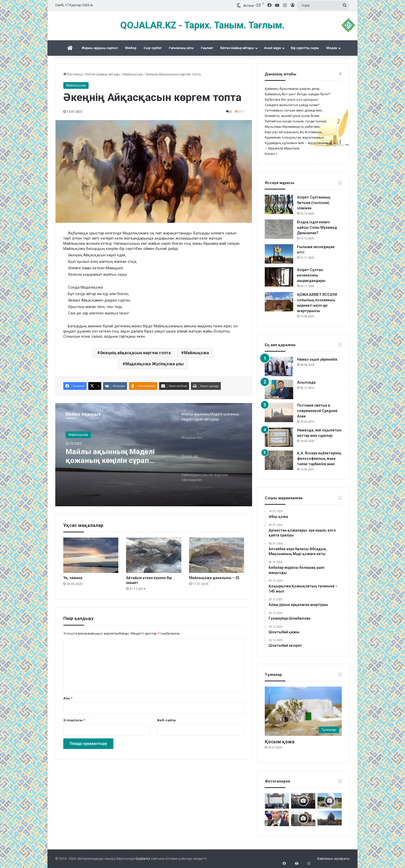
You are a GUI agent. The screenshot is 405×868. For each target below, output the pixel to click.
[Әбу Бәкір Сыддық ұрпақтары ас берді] (303, 818)
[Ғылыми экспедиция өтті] (279, 254)
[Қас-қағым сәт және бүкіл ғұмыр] (277, 818)
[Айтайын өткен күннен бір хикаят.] (154, 555)
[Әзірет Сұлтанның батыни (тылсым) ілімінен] (279, 204)
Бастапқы (73, 74)
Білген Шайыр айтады (237, 48)
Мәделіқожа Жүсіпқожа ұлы (154, 364)
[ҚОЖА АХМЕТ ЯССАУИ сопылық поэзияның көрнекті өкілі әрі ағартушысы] (279, 302)
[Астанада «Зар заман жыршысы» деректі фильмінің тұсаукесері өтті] (303, 801)
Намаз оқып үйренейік (317, 359)
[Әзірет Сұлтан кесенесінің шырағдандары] (279, 277)
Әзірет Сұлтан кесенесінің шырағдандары (311, 275)
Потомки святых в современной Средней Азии (317, 411)
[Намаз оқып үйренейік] (279, 366)
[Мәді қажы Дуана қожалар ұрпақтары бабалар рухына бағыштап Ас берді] (277, 801)
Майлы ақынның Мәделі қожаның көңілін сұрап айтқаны (112, 457)
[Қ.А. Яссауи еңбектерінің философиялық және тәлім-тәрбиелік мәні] (279, 460)
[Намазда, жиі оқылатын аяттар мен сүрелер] (279, 437)
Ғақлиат (207, 48)
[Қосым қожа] (303, 711)
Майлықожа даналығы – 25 (214, 578)
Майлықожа (133, 74)
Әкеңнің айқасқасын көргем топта (135, 353)
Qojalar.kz (143, 859)
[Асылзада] (279, 389)
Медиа (332, 48)
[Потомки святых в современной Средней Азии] (279, 412)
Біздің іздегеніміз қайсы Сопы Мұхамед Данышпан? (317, 227)
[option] (154, 455)
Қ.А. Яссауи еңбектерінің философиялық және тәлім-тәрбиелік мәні (319, 459)
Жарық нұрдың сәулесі (100, 48)
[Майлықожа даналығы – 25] (217, 555)
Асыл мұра (272, 48)
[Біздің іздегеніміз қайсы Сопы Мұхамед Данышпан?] (279, 229)
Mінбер (131, 48)
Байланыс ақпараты (334, 859)
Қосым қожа (280, 742)
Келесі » (271, 154)
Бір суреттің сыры (305, 48)
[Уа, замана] (91, 555)
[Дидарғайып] (330, 801)
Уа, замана (73, 578)
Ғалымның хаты (181, 48)
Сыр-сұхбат (153, 48)
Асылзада (306, 382)
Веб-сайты (167, 720)
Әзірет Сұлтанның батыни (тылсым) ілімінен (314, 203)
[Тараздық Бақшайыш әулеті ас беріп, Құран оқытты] (330, 818)
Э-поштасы (74, 720)
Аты (68, 698)
